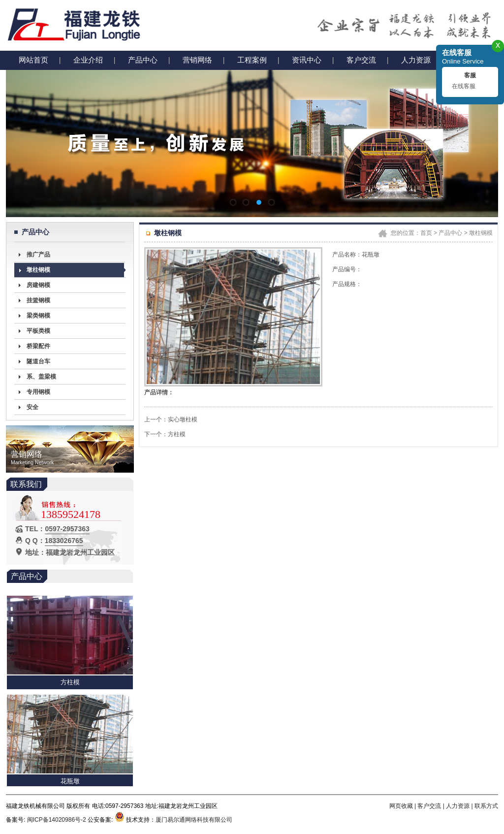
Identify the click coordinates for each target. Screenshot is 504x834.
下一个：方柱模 (165, 434)
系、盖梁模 (41, 377)
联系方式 (486, 806)
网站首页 (33, 60)
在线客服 (464, 86)
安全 (32, 407)
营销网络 (197, 60)
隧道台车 (38, 361)
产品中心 (143, 60)
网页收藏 (401, 806)
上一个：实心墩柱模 (171, 419)
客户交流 (361, 60)
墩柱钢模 (38, 270)
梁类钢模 (38, 316)
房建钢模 (38, 285)
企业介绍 (88, 60)
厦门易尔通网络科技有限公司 (194, 820)
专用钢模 (38, 392)
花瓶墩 (70, 782)
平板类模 (38, 331)
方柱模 (70, 683)
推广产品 (38, 255)
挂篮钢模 (38, 300)
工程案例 (252, 60)
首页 (426, 233)
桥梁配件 (38, 346)
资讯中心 (307, 60)
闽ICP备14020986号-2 (57, 820)
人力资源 (416, 60)
